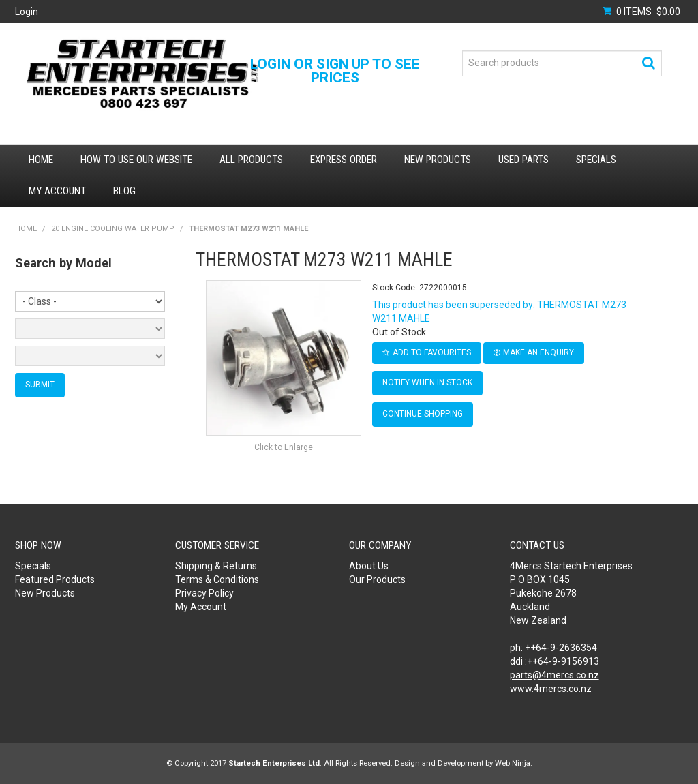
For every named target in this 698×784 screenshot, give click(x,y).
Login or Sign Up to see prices (335, 71)
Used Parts (523, 160)
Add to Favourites (432, 352)
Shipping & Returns (216, 566)
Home (41, 160)
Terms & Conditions (217, 579)
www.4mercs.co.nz (551, 689)
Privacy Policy (204, 593)
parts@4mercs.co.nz (555, 675)
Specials (596, 160)
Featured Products (55, 579)
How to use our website (136, 160)
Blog (124, 191)
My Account (57, 191)
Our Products (377, 579)
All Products (251, 160)
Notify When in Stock (427, 382)
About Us (369, 566)
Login (27, 12)
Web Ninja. (514, 763)
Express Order (344, 160)
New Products (438, 160)
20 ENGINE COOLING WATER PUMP (113, 229)
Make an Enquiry (538, 352)
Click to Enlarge (284, 447)
